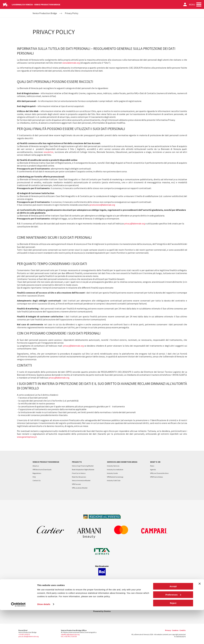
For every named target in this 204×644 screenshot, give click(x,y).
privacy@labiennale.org (136, 224)
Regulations (37, 473)
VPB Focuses (76, 484)
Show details (44, 638)
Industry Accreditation (115, 470)
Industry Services (113, 466)
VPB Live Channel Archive (159, 473)
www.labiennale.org (72, 63)
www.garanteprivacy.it (28, 437)
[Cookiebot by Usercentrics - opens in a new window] (18, 638)
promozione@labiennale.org (104, 205)
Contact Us (37, 480)
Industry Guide (112, 473)
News (152, 466)
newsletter (49, 152)
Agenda (153, 470)
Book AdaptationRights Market (83, 470)
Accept (173, 620)
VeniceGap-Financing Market (83, 466)
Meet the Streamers (79, 477)
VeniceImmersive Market (81, 480)
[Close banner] (200, 618)
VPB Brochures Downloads (42, 470)
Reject (173, 637)
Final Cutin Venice (79, 473)
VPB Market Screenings (115, 477)
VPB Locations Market (80, 488)
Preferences (173, 629)
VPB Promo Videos (156, 477)
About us (36, 466)
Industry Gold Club (114, 480)
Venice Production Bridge (45, 13)
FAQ (34, 477)
